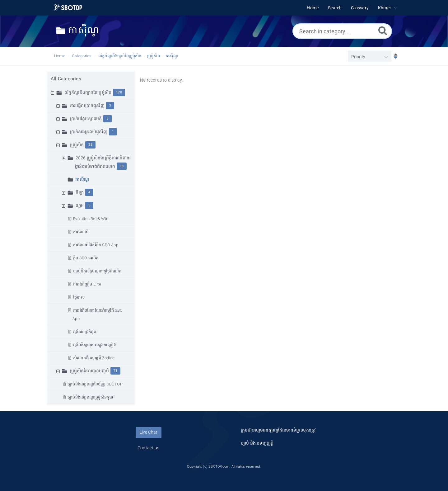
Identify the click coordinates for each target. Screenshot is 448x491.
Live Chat (149, 432)
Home (60, 56)
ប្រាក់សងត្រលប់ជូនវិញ (89, 132)
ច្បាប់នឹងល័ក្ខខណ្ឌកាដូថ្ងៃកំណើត (97, 271)
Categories (82, 56)
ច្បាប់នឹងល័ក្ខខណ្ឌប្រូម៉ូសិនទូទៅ (91, 397)
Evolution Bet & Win (91, 219)
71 (115, 371)
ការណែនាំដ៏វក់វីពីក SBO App (96, 245)
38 (90, 145)
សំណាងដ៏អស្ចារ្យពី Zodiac (94, 358)
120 (119, 92)
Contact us (148, 448)
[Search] (383, 30)
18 (122, 166)
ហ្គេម (80, 205)
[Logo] (68, 8)
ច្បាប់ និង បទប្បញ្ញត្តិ (257, 443)
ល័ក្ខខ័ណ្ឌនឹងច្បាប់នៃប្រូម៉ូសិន (120, 56)
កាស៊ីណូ (172, 56)
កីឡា (80, 192)
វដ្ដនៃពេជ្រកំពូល (85, 332)
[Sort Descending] (394, 57)
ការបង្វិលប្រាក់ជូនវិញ (87, 106)
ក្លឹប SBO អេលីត (86, 258)
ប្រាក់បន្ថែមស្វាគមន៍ (86, 119)
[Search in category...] (342, 31)
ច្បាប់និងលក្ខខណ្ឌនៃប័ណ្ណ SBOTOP (95, 384)
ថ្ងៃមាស (79, 297)
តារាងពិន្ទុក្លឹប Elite (87, 284)
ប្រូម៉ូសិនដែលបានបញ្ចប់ (89, 371)
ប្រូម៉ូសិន (154, 56)
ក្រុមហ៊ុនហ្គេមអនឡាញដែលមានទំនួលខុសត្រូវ (278, 430)
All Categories (66, 79)
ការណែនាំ (81, 232)
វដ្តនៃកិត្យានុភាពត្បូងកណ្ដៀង (95, 345)
